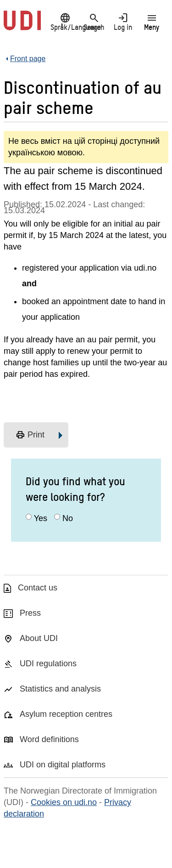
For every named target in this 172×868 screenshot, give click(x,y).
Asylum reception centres (66, 714)
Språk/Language (65, 22)
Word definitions (49, 739)
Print (30, 435)
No (68, 518)
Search (94, 22)
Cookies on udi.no (64, 802)
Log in (123, 22)
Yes (41, 518)
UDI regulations (48, 664)
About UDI (39, 638)
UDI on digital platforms (63, 765)
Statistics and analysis (60, 689)
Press (30, 613)
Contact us (38, 588)
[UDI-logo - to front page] (22, 25)
